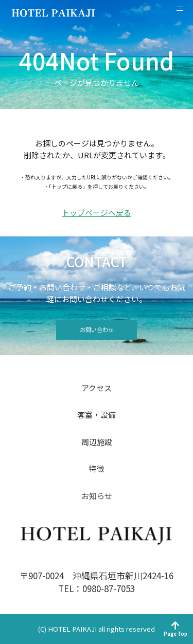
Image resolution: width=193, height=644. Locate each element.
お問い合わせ (97, 329)
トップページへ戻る (97, 213)
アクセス (97, 388)
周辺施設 (97, 442)
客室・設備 (97, 415)
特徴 (97, 468)
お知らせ (97, 496)
